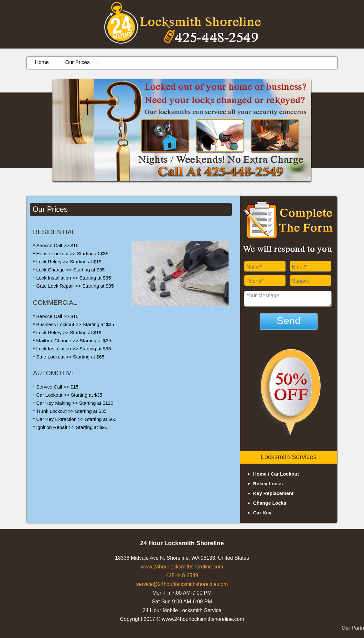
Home (42, 62)
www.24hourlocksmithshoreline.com (182, 567)
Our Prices (78, 62)
